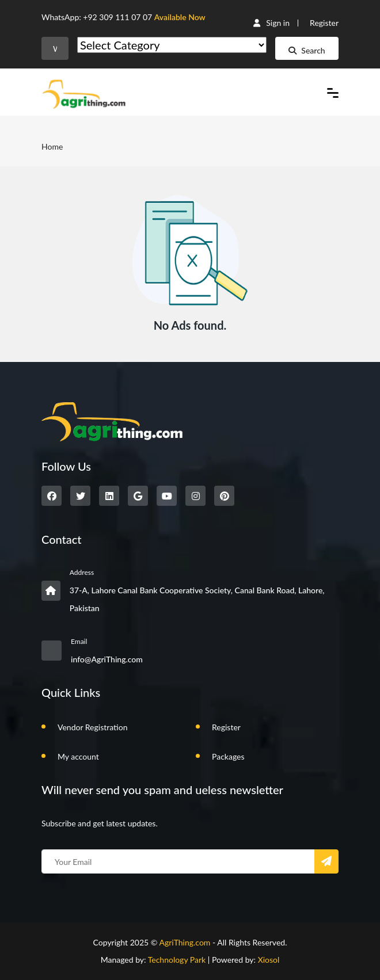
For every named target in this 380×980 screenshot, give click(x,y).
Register (324, 23)
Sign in (271, 23)
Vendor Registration (92, 727)
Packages (228, 756)
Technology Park (177, 960)
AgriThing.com (185, 942)
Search (307, 50)
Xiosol (269, 960)
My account (78, 756)
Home (52, 146)
